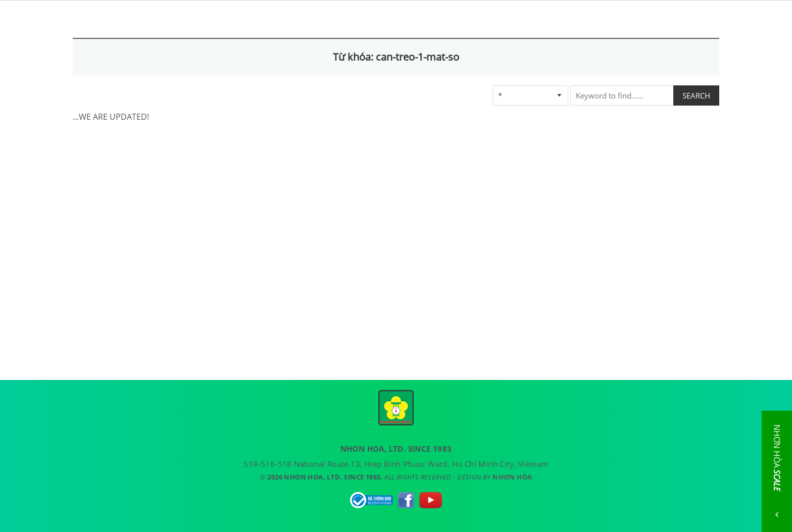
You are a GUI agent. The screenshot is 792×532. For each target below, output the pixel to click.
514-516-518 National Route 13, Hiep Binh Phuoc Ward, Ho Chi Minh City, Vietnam (396, 464)
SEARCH (696, 95)
